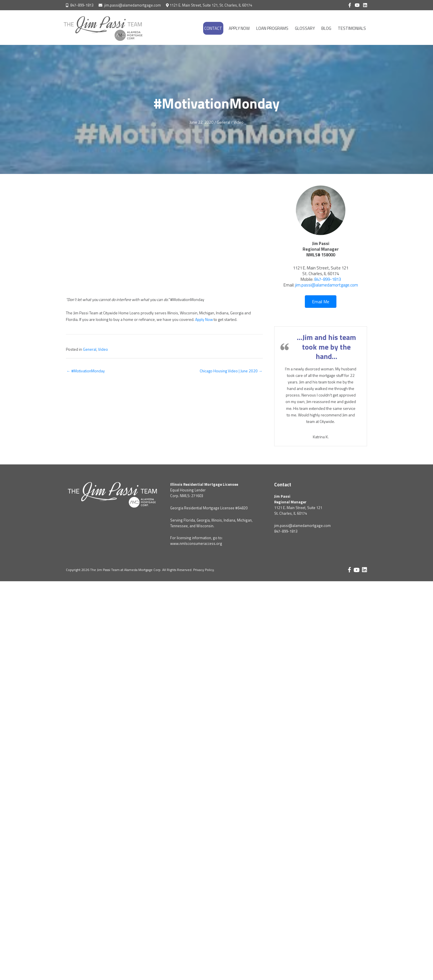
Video (239, 122)
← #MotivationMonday (86, 371)
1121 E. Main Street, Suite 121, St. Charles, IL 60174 (211, 5)
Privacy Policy (204, 570)
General (224, 122)
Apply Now (204, 319)
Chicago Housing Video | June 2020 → (230, 371)
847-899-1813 (82, 5)
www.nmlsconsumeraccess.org (196, 543)
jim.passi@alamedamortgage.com (133, 5)
